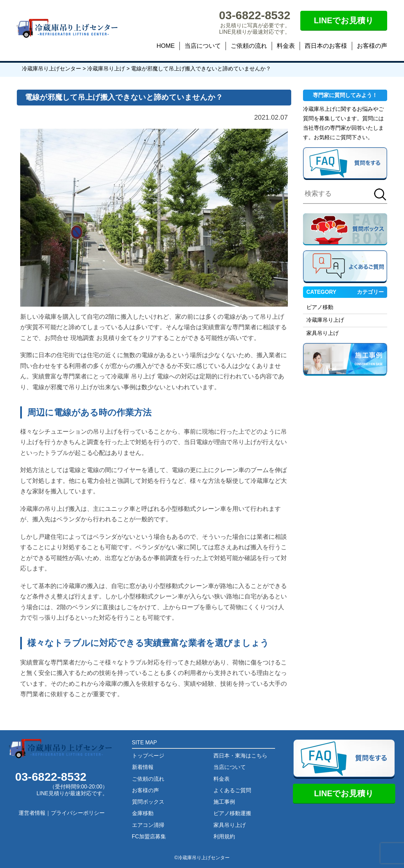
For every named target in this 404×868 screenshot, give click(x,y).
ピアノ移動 (320, 307)
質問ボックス (148, 802)
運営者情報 (32, 813)
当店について (203, 46)
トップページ (148, 756)
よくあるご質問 (232, 790)
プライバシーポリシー (78, 813)
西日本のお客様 (326, 46)
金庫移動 (143, 813)
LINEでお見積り (344, 20)
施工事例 (224, 802)
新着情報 (143, 767)
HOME (166, 46)
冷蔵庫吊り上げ (325, 320)
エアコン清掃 (148, 825)
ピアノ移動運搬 (232, 813)
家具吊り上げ (323, 333)
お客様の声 (372, 46)
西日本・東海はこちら (240, 756)
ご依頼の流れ (249, 46)
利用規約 (224, 836)
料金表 (286, 46)
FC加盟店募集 (149, 836)
